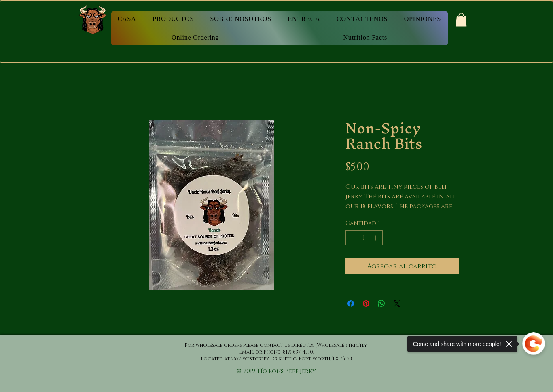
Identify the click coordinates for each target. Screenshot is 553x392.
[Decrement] (352, 238)
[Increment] (376, 238)
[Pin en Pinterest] (366, 303)
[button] (461, 20)
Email (247, 352)
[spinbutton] (364, 238)
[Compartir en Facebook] (351, 303)
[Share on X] (397, 303)
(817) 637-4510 (297, 352)
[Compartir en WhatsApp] (381, 303)
